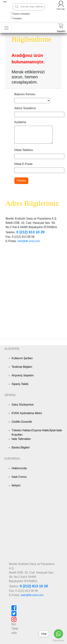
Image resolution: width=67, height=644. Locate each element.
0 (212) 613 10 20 (30, 232)
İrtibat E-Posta (23, 164)
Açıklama (20, 122)
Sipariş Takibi (20, 384)
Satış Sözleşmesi (23, 405)
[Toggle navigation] (6, 28)
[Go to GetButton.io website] (58, 641)
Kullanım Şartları (22, 358)
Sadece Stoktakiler (22, 14)
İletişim (16, 485)
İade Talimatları (21, 439)
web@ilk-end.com (29, 241)
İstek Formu (19, 477)
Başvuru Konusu (25, 94)
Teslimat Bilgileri (22, 367)
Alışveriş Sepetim (23, 375)
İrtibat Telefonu (24, 150)
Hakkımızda (19, 468)
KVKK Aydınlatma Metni (27, 413)
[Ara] (17, 7)
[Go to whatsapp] (58, 634)
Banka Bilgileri (21, 447)
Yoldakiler (18, 18)
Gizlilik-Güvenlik (22, 422)
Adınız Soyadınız (25, 108)
